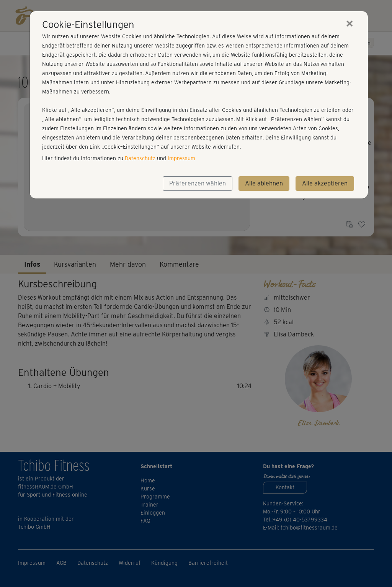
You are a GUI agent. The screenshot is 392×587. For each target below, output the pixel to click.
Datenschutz (140, 158)
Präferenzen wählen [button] (198, 183)
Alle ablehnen (264, 183)
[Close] (350, 23)
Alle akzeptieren (325, 183)
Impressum (181, 158)
